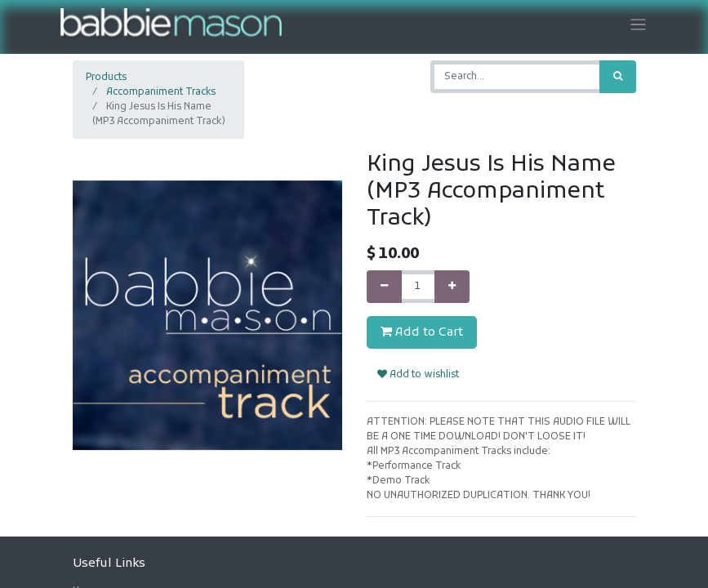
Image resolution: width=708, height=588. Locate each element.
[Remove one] (384, 287)
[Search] (618, 77)
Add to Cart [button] (422, 332)
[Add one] (452, 287)
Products (106, 78)
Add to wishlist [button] (418, 375)
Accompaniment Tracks (161, 92)
